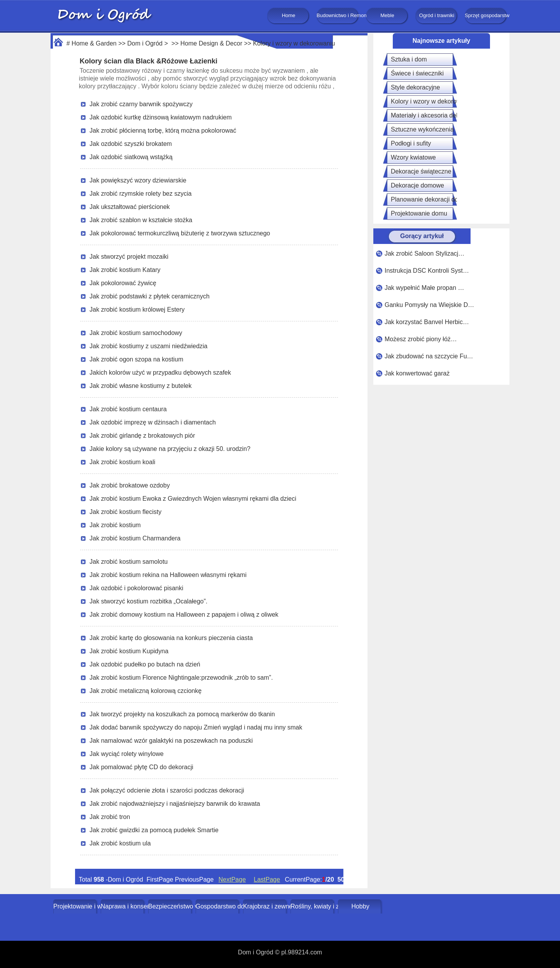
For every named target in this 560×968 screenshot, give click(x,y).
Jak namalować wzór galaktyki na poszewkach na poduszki (171, 741)
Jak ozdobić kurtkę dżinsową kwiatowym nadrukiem (160, 117)
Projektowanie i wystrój (76, 906)
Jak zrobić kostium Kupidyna (129, 651)
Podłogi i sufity (411, 143)
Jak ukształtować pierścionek (129, 207)
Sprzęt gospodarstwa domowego (486, 15)
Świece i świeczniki (417, 73)
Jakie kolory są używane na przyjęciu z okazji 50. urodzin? (170, 449)
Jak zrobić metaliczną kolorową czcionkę (145, 691)
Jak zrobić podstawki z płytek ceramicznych (150, 296)
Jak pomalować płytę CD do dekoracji (141, 767)
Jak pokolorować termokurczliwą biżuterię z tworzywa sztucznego (180, 233)
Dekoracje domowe (417, 185)
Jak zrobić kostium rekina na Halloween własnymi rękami (168, 575)
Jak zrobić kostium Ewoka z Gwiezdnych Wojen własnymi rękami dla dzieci (193, 499)
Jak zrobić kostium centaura (128, 409)
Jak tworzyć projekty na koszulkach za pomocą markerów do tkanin (182, 714)
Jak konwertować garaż (417, 373)
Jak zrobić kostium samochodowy (136, 333)
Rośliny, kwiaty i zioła (313, 906)
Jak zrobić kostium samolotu (129, 562)
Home (289, 15)
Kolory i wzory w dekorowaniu (294, 43)
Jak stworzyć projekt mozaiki (129, 257)
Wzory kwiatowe (413, 157)
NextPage (232, 879)
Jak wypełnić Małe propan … (424, 288)
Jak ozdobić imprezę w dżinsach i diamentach (153, 422)
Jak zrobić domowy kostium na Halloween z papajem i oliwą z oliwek (184, 615)
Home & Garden (94, 43)
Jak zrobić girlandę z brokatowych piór (142, 436)
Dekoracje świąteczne (421, 171)
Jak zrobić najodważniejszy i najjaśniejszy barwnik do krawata (175, 804)
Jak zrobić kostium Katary (125, 270)
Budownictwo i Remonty (338, 15)
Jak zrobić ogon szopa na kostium (136, 359)
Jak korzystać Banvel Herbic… (427, 322)
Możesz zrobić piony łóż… (421, 339)
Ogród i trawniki (437, 15)
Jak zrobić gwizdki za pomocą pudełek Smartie (154, 830)
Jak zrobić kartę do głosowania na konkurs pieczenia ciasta (171, 638)
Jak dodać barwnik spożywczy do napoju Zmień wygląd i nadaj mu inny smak (196, 727)
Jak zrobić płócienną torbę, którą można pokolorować (163, 131)
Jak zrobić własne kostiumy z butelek (140, 386)
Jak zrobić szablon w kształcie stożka (141, 220)
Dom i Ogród (145, 43)
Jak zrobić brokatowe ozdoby (129, 485)
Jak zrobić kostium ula (120, 843)
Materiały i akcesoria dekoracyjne (437, 115)
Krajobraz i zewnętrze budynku (265, 906)
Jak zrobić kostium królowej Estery (137, 310)
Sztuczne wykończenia (422, 129)
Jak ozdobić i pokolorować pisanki (136, 588)
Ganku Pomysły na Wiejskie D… (429, 305)
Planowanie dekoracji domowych (436, 199)
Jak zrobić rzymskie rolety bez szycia (140, 194)
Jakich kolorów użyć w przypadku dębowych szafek (160, 373)
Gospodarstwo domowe (218, 906)
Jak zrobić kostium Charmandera (135, 538)
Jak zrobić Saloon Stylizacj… (424, 253)
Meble (387, 15)
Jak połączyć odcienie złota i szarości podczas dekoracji (167, 790)
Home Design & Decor (211, 43)
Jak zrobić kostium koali (122, 462)
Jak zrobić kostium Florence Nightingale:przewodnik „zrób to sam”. (181, 678)
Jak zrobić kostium (115, 525)
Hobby (360, 906)
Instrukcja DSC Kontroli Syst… (427, 271)
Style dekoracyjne (415, 87)
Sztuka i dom (409, 59)
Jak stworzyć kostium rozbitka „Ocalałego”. (148, 601)
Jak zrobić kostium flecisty (125, 512)
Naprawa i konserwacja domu (123, 906)
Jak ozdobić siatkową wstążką (131, 157)
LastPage (267, 879)
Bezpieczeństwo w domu (171, 906)
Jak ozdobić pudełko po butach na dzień (145, 664)
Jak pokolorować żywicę (123, 283)
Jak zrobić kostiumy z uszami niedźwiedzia (148, 346)
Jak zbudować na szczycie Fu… (429, 356)
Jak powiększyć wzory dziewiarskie (138, 180)
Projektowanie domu (419, 213)
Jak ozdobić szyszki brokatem (131, 144)
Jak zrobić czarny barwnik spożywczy (141, 104)
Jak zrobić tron (110, 817)
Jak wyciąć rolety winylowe (126, 754)
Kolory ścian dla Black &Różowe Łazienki (149, 61)
